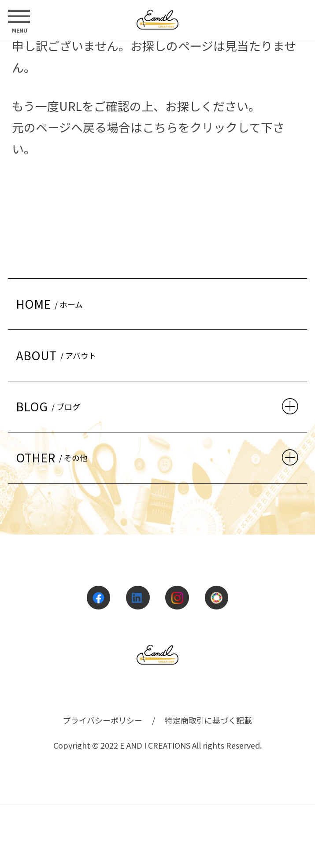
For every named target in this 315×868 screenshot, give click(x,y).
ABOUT (58, 355)
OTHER (54, 457)
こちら (160, 127)
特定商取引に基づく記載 (208, 720)
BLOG (50, 406)
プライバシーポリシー (103, 720)
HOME (51, 304)
